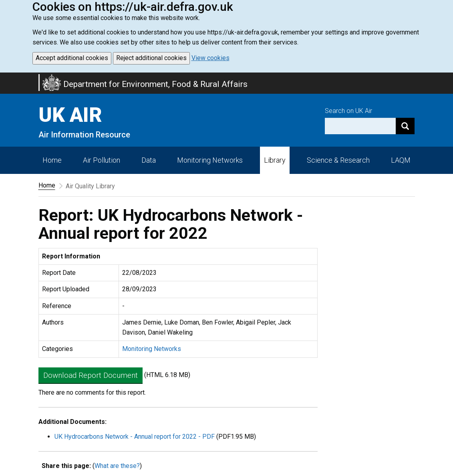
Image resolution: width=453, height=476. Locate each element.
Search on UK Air (348, 111)
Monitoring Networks (152, 349)
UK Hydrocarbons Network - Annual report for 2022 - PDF (135, 437)
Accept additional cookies (72, 58)
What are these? (117, 466)
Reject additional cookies (151, 58)
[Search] (405, 126)
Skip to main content (5, 78)
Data (149, 160)
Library (275, 160)
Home (52, 160)
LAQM (401, 160)
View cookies (210, 58)
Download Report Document (91, 375)
